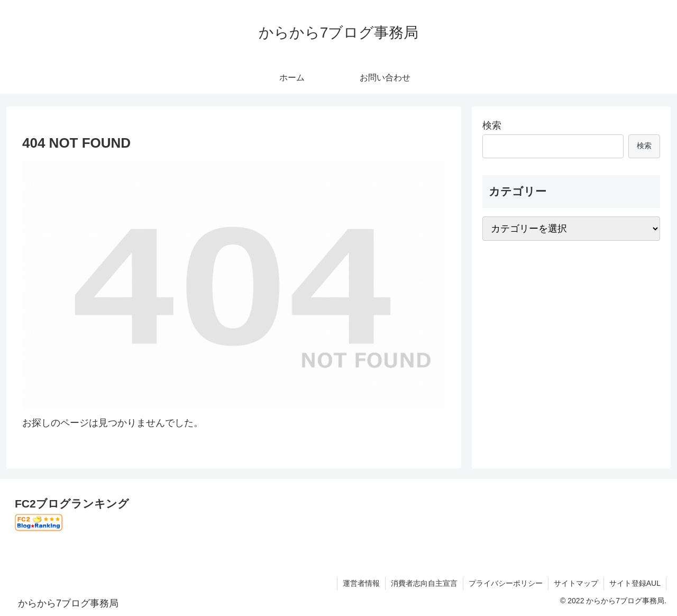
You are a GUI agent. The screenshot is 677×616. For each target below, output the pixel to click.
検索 (492, 125)
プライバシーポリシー (506, 583)
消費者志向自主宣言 (424, 583)
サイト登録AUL (635, 583)
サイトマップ (576, 583)
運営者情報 (361, 583)
